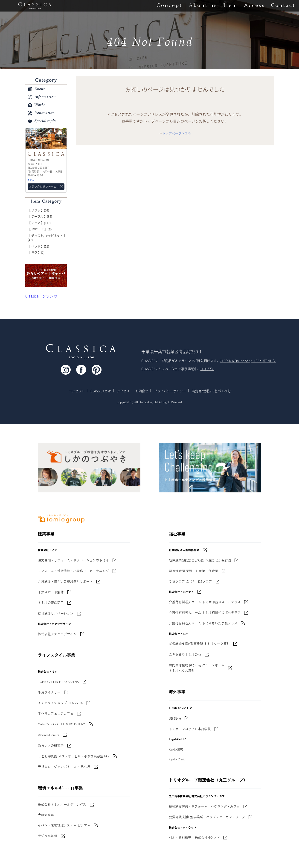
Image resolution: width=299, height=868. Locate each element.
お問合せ (142, 391)
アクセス (123, 391)
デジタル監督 (48, 836)
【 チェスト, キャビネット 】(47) (47, 238)
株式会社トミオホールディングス (62, 804)
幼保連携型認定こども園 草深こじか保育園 (200, 560)
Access (254, 6)
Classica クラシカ (41, 296)
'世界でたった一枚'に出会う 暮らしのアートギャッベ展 (46, 276)
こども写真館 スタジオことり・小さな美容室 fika (74, 756)
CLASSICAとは (101, 391)
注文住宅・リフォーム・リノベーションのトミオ (73, 560)
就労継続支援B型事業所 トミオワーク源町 (199, 644)
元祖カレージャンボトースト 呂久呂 (64, 767)
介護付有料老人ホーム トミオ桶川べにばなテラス (205, 612)
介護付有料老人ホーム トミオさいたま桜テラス (203, 623)
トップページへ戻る (177, 133)
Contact (283, 6)
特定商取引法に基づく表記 (211, 391)
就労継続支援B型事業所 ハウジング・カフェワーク (207, 817)
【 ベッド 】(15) (38, 246)
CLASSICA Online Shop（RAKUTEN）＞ (248, 361)
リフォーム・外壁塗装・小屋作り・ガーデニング (73, 571)
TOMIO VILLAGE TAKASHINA (58, 682)
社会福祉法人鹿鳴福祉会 (184, 550)
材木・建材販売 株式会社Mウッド (194, 837)
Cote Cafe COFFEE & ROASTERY (62, 724)
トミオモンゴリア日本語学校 (190, 729)
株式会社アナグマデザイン (57, 634)
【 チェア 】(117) (39, 223)
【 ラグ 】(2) (36, 252)
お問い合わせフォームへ (44, 187)
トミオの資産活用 (51, 603)
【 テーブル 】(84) (40, 216)
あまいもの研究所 (51, 745)
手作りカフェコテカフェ (56, 713)
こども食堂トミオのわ (185, 654)
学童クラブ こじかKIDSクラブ (191, 581)
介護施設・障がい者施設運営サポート (65, 581)
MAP (33, 180)
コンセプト (77, 391)
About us (202, 6)
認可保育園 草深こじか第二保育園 (194, 571)
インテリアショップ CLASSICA (60, 703)
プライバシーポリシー (170, 391)
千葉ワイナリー (49, 692)
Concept (169, 6)
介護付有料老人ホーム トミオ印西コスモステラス (205, 602)
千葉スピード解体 (51, 592)
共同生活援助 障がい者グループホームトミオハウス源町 (197, 668)
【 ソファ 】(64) (38, 210)
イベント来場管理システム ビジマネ (64, 825)
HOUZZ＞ (207, 369)
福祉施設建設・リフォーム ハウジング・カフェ (204, 806)
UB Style (175, 718)
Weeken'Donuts (49, 735)
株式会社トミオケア (181, 592)
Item (230, 6)
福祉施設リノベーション (56, 613)
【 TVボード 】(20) (40, 229)
